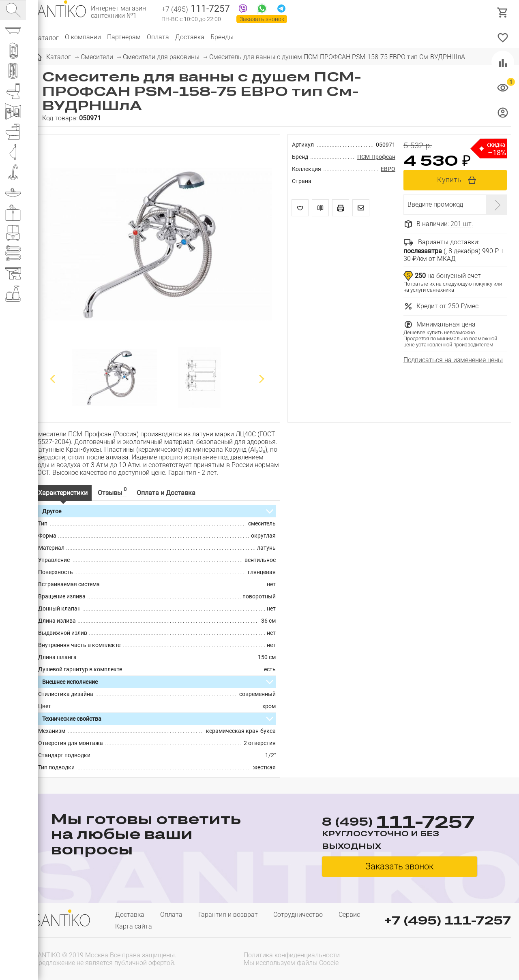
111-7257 (196, 9)
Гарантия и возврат (228, 915)
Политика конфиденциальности (292, 955)
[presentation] (459, 958)
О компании (83, 37)
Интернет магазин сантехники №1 (118, 12)
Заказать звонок (262, 19)
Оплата (158, 37)
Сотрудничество (298, 915)
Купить (449, 180)
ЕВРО (388, 169)
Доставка (190, 37)
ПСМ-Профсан (376, 157)
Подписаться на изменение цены (453, 360)
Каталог (46, 37)
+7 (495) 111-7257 (448, 920)
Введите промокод (435, 204)
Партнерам (124, 37)
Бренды (222, 37)
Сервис (349, 915)
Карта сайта (134, 926)
